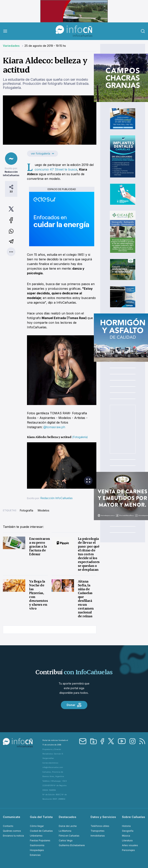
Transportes (98, 831)
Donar (74, 705)
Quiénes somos (12, 831)
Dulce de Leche (68, 826)
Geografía (128, 831)
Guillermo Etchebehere (72, 845)
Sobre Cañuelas (134, 817)
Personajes (128, 850)
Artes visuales (130, 845)
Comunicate (12, 817)
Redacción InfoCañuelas (56, 498)
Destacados (68, 817)
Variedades (12, 46)
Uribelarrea (36, 836)
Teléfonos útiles (100, 826)
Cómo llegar (37, 826)
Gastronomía (37, 845)
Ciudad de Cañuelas (41, 831)
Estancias (35, 855)
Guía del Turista (41, 817)
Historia (126, 826)
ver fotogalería (42, 153)
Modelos (43, 510)
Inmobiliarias (98, 836)
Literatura (127, 840)
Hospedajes (37, 850)
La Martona (65, 831)
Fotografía (26, 510)
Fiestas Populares (40, 840)
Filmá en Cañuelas (69, 836)
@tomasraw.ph (54, 427)
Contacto (8, 826)
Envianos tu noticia (13, 836)
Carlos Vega (66, 840)
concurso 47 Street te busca (56, 169)
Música (126, 836)
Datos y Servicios (103, 817)
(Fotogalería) (80, 437)
